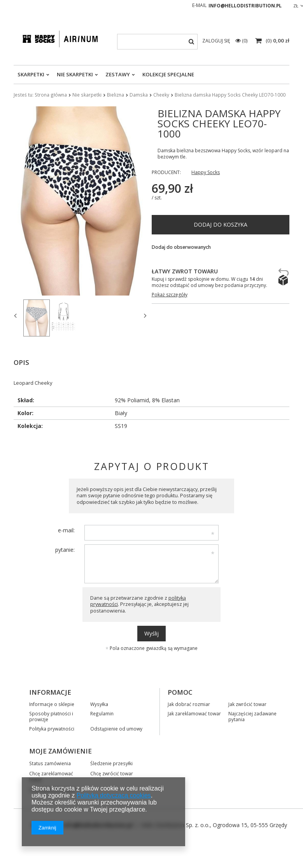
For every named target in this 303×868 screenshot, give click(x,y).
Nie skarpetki (75, 74)
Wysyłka (99, 703)
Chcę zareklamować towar (51, 776)
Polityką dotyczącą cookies (114, 795)
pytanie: (65, 549)
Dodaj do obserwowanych (181, 247)
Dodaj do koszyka (221, 224)
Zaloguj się (217, 41)
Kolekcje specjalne (168, 74)
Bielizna (116, 95)
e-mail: (66, 529)
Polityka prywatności (52, 728)
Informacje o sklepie (52, 703)
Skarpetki (31, 74)
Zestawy (118, 74)
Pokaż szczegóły (170, 295)
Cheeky (161, 95)
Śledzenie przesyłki (111, 762)
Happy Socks (206, 173)
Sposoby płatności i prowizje (51, 716)
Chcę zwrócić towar (112, 773)
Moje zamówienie (60, 750)
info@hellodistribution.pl (245, 6)
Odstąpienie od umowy (116, 728)
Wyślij (151, 633)
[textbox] (157, 42)
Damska (139, 95)
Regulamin (102, 713)
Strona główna (51, 95)
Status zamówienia (50, 762)
